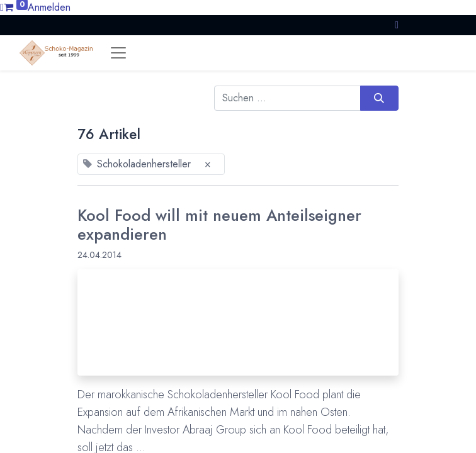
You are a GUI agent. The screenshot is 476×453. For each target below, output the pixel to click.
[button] (397, 25)
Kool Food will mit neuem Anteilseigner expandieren (219, 225)
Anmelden (49, 7)
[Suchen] (379, 98)
